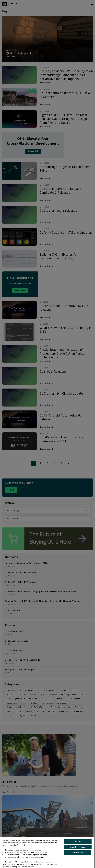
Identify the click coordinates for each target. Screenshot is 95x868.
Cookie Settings (78, 852)
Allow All (78, 842)
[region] (47, 853)
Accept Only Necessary (78, 847)
